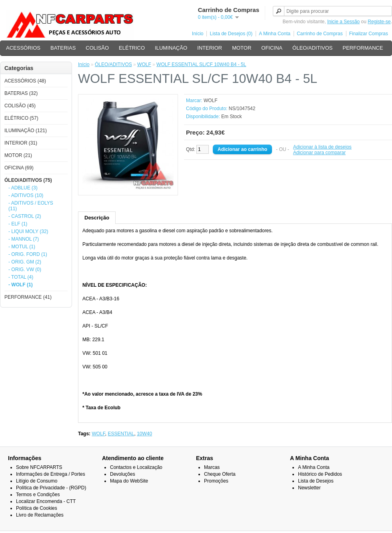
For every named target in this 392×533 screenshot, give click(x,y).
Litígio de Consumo (37, 481)
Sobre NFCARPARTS (39, 467)
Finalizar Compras (369, 34)
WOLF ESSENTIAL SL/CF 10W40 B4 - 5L (201, 64)
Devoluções (123, 474)
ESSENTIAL (121, 434)
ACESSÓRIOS (23, 48)
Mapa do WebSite (129, 481)
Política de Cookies (37, 508)
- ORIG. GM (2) (25, 262)
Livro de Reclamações (40, 515)
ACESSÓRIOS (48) (25, 81)
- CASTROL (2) (25, 216)
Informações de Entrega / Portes (51, 474)
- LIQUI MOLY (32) (28, 231)
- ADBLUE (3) (23, 188)
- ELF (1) (18, 224)
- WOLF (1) (21, 285)
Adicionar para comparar (319, 153)
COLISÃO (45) (20, 106)
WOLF (144, 64)
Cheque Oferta (220, 474)
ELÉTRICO (132, 48)
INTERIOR (210, 48)
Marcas (212, 467)
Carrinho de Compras (320, 34)
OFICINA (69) (19, 168)
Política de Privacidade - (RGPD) (51, 488)
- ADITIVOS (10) (26, 195)
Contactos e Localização (136, 467)
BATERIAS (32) (21, 93)
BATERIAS (63, 48)
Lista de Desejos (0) (231, 34)
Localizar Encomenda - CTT (46, 501)
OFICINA (272, 48)
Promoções (216, 481)
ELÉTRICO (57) (21, 118)
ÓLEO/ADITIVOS (312, 48)
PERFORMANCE (363, 48)
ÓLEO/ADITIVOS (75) (28, 180)
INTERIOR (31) (21, 143)
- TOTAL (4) (21, 277)
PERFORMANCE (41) (28, 297)
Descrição (97, 218)
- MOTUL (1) (22, 247)
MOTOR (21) (18, 155)
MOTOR (242, 48)
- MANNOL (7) (24, 239)
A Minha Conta (275, 34)
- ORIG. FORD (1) (28, 254)
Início (198, 34)
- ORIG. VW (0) (25, 270)
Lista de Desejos (316, 481)
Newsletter (309, 488)
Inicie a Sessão (343, 22)
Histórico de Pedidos (320, 474)
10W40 (144, 434)
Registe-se (379, 22)
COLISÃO (97, 48)
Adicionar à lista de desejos (322, 147)
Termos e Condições (38, 495)
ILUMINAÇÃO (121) (26, 131)
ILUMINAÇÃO (171, 48)
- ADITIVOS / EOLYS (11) (31, 206)
